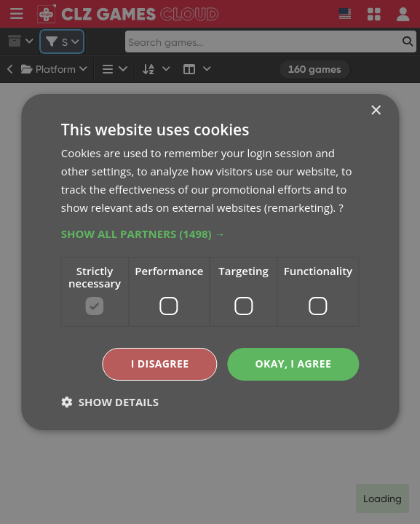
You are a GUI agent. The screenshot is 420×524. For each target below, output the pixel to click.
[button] (210, 234)
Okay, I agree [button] (293, 364)
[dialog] (210, 262)
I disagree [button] (160, 364)
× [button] (375, 111)
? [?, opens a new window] (341, 207)
